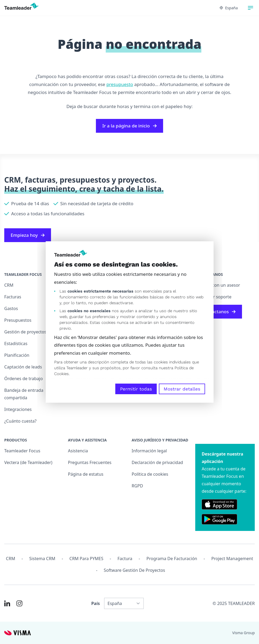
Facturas (13, 297)
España (229, 8)
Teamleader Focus (22, 451)
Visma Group (243, 633)
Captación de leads (23, 367)
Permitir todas (136, 389)
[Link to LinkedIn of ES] (7, 603)
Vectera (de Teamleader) (28, 462)
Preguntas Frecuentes (90, 462)
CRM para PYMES (86, 559)
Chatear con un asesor (218, 285)
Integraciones (18, 409)
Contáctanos (219, 312)
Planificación (17, 355)
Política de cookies (150, 474)
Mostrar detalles (182, 389)
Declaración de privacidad (157, 462)
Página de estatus (86, 474)
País (95, 603)
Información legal (149, 451)
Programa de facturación (172, 559)
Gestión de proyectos (25, 332)
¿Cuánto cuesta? (20, 421)
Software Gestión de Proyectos (135, 570)
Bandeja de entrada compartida (24, 394)
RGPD (137, 486)
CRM (9, 285)
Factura (125, 559)
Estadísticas (16, 344)
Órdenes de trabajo (24, 379)
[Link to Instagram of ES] (19, 603)
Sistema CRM (42, 559)
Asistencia (78, 451)
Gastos (11, 308)
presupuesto (120, 84)
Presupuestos (18, 320)
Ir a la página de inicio (129, 126)
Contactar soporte (213, 297)
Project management (232, 559)
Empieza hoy (28, 235)
